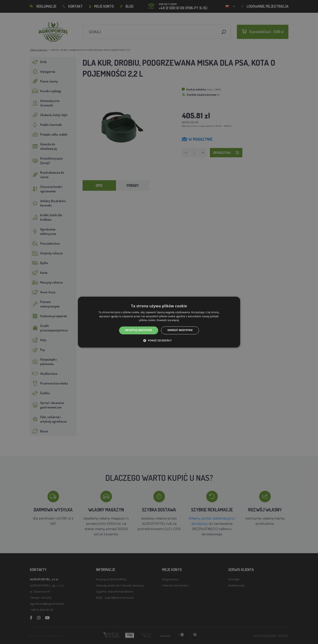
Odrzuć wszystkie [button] (180, 330)
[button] (159, 340)
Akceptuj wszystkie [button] (139, 330)
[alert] (159, 322)
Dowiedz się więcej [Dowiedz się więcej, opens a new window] (168, 320)
